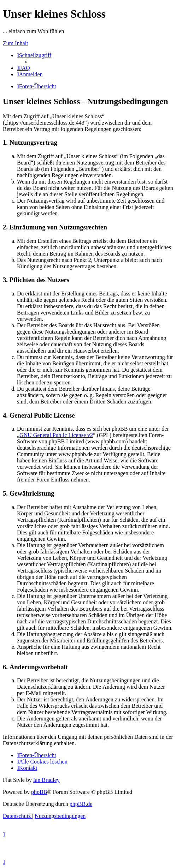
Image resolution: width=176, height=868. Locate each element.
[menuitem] (24, 68)
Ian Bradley (46, 780)
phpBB (39, 792)
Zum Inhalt (16, 43)
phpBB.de (81, 804)
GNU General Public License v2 (56, 435)
